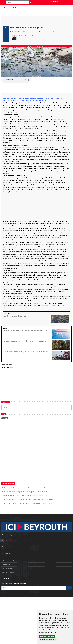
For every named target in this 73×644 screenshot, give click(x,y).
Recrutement (6, 565)
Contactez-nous (7, 557)
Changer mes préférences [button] (48, 639)
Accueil (4, 19)
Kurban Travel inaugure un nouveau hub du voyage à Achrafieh (25, 330)
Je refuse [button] (51, 636)
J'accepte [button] (43, 636)
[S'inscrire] (69, 588)
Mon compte (54, 2)
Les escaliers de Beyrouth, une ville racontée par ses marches (25, 341)
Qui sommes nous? (8, 561)
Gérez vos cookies (7, 569)
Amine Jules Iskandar (27, 36)
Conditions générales (8, 573)
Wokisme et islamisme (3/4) (26, 28)
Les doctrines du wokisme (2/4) (15, 316)
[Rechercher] (69, 408)
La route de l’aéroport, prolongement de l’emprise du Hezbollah (25, 352)
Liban (10, 19)
